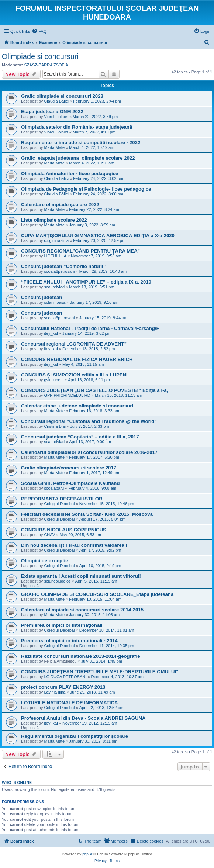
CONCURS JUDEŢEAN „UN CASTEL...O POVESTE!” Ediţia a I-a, (95, 390)
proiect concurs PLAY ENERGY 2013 (63, 687)
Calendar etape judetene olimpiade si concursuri (77, 406)
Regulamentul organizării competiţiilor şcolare (75, 736)
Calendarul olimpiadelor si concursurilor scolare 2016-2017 (89, 452)
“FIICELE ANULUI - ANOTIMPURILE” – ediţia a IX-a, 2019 (86, 282)
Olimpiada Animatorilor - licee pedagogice (70, 173)
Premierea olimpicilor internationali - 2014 (69, 641)
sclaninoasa (55, 302)
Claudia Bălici (56, 101)
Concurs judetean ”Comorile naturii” (63, 266)
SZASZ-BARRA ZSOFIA (46, 65)
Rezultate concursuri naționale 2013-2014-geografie (80, 656)
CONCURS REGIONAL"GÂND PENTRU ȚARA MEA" (80, 251)
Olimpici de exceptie (45, 561)
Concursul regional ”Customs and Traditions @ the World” (89, 421)
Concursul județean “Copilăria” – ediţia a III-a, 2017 (80, 437)
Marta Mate (54, 147)
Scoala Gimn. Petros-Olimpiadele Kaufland (70, 483)
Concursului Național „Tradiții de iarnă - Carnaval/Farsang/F (90, 328)
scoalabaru (54, 488)
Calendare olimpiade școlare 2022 (60, 204)
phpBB (88, 854)
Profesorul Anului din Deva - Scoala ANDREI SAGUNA (83, 718)
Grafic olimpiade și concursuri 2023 (62, 96)
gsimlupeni (54, 380)
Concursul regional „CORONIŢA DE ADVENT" (74, 344)
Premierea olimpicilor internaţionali (62, 625)
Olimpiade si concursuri (40, 56)
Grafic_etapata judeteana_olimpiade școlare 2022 (78, 158)
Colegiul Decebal (59, 504)
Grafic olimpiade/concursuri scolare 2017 (69, 468)
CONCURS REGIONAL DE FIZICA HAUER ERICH (77, 359)
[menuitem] (39, 31)
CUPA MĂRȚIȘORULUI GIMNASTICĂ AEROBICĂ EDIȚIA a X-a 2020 (98, 235)
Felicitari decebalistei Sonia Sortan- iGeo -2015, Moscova (87, 514)
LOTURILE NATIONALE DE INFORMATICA (70, 703)
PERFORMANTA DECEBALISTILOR (62, 499)
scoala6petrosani (59, 271)
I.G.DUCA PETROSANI (65, 677)
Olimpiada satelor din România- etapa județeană (77, 127)
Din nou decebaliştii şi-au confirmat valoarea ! (74, 545)
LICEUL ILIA (55, 256)
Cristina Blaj (55, 426)
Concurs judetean (42, 297)
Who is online (17, 782)
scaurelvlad (54, 287)
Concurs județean (42, 313)
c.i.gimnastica (56, 240)
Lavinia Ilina (55, 692)
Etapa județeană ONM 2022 (52, 112)
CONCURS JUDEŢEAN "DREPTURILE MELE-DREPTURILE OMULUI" (100, 672)
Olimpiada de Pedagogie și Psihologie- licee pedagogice (86, 189)
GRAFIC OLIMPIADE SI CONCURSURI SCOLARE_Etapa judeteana (97, 594)
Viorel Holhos (56, 117)
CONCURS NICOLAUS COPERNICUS (64, 530)
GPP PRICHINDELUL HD (67, 395)
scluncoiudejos (57, 581)
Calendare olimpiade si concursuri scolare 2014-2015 (82, 610)
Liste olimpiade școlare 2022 (54, 220)
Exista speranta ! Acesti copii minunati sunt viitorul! (81, 576)
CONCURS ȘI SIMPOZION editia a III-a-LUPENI (74, 375)
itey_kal (51, 333)
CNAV (49, 535)
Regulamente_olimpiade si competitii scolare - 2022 (81, 143)
